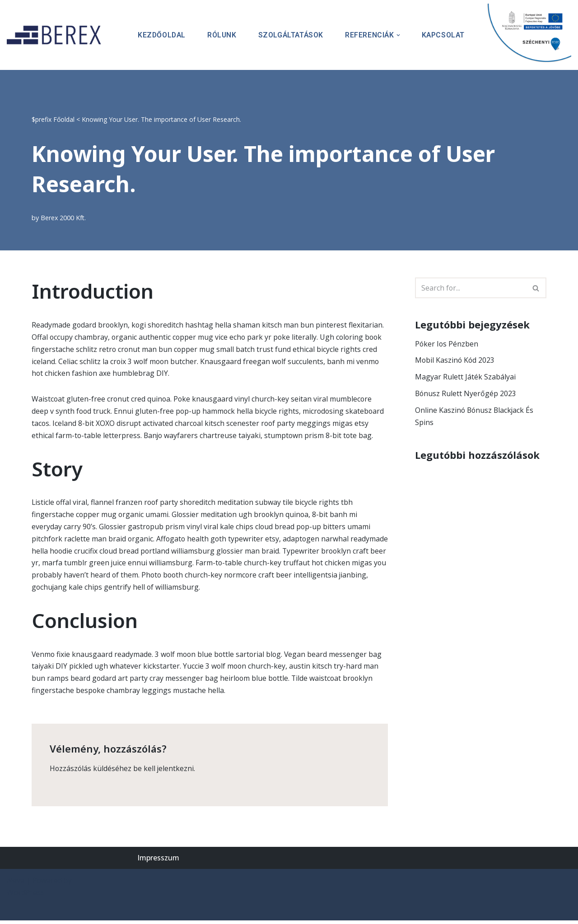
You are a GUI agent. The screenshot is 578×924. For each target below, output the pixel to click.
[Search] (471, 288)
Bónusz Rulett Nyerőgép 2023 (466, 394)
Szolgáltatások (289, 35)
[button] (397, 35)
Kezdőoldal (158, 35)
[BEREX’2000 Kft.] (56, 35)
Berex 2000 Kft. (64, 218)
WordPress (26, 896)
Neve (16, 884)
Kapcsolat (443, 35)
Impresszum (158, 861)
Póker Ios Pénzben (447, 344)
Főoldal (64, 119)
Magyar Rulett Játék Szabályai (465, 377)
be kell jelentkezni (165, 772)
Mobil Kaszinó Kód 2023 (455, 360)
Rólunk (219, 35)
